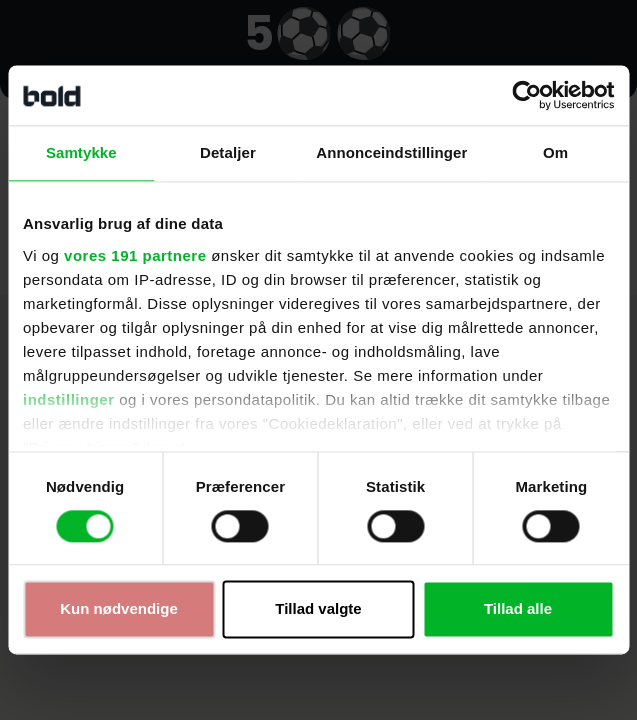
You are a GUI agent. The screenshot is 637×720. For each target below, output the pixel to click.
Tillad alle (518, 609)
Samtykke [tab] (81, 152)
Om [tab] (555, 152)
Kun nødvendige (119, 609)
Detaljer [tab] (228, 152)
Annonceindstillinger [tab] (391, 152)
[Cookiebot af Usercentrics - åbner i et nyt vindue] (526, 95)
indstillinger (69, 399)
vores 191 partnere (135, 255)
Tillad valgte (318, 609)
